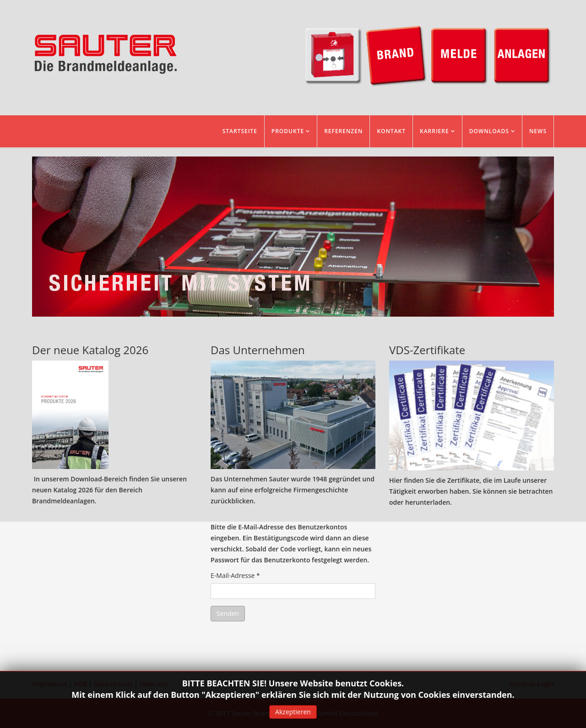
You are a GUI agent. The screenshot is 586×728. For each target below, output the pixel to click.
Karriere (434, 131)
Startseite (240, 131)
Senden (228, 613)
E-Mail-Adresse (235, 575)
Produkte (288, 131)
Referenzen (343, 131)
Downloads (489, 131)
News (538, 131)
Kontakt (391, 131)
